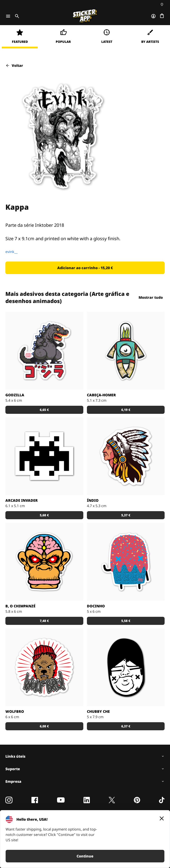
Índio (93, 500)
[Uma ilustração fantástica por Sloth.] (126, 667)
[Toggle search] (16, 16)
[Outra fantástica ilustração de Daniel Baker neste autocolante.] (44, 667)
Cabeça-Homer (101, 395)
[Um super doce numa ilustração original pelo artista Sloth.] (126, 562)
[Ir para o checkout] (162, 16)
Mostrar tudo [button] (151, 297)
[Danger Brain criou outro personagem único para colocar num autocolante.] (126, 351)
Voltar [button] (14, 65)
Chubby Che (98, 711)
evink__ (11, 252)
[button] (85, 268)
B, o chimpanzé (20, 606)
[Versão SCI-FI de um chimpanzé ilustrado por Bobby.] (44, 562)
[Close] (162, 818)
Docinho (96, 606)
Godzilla (15, 395)
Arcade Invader (22, 500)
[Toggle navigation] (8, 16)
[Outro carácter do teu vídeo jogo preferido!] (44, 456)
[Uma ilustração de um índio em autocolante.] (126, 456)
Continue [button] (85, 856)
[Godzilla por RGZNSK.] (44, 351)
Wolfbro (15, 711)
